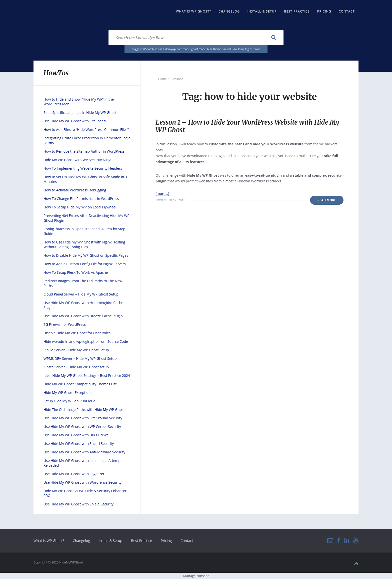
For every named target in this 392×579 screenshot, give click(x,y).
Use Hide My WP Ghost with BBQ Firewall (77, 435)
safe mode (183, 49)
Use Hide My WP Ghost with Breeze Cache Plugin (83, 316)
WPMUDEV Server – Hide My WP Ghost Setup (80, 358)
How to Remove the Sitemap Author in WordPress (84, 151)
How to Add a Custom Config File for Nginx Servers (85, 264)
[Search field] (196, 38)
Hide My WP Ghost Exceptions (68, 392)
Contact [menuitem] (347, 11)
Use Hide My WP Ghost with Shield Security (78, 504)
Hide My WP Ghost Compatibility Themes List (80, 384)
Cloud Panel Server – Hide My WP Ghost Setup (81, 294)
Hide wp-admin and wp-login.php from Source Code (86, 341)
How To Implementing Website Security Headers (83, 168)
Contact (187, 541)
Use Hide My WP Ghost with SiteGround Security (83, 418)
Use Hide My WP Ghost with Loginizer (74, 474)
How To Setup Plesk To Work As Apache (76, 272)
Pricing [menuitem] (324, 11)
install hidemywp (165, 49)
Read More (327, 200)
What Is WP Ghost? (49, 541)
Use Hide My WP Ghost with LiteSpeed (75, 121)
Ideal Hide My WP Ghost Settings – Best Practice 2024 (87, 375)
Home (162, 79)
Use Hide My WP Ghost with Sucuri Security (79, 444)
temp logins (245, 49)
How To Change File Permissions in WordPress (81, 199)
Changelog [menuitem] (229, 11)
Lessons (177, 79)
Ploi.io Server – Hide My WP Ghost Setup (76, 350)
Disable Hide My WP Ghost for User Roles (77, 333)
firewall (227, 49)
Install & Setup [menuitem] (262, 11)
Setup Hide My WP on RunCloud (69, 401)
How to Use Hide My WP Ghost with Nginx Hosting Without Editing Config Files (84, 244)
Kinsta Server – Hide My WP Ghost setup (76, 367)
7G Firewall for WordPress (65, 324)
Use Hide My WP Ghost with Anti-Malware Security (84, 452)
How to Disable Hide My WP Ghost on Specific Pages (86, 255)
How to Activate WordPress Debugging (75, 190)
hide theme (214, 49)
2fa (235, 49)
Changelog (81, 541)
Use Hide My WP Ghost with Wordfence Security (82, 482)
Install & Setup (110, 541)
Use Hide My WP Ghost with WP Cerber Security (82, 426)
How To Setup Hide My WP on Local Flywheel (80, 207)
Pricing (166, 541)
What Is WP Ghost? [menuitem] (193, 11)
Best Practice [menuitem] (297, 11)
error (257, 49)
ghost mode (198, 49)
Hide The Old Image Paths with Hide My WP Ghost (84, 409)
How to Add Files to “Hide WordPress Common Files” (86, 129)
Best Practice (141, 541)
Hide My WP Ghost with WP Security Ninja (77, 160)
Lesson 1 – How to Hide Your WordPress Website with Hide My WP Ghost (249, 126)
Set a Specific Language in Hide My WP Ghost (80, 112)
